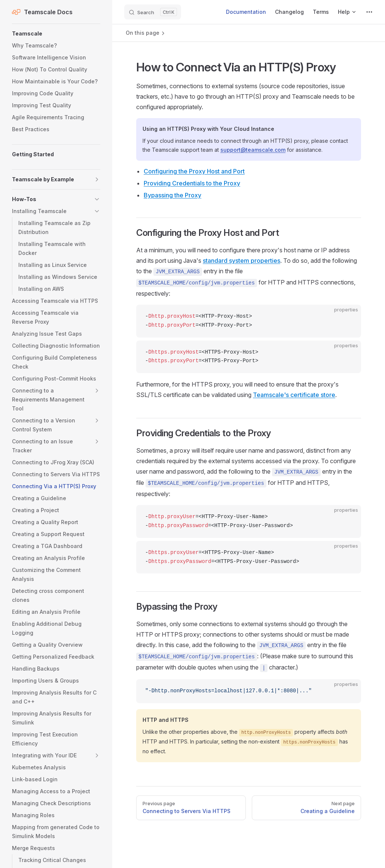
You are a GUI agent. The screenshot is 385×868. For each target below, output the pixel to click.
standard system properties (242, 261)
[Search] (153, 12)
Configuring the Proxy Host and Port (194, 171)
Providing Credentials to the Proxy (192, 183)
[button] (56, 34)
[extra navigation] (369, 12)
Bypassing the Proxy (172, 195)
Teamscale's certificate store (294, 395)
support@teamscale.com (253, 150)
